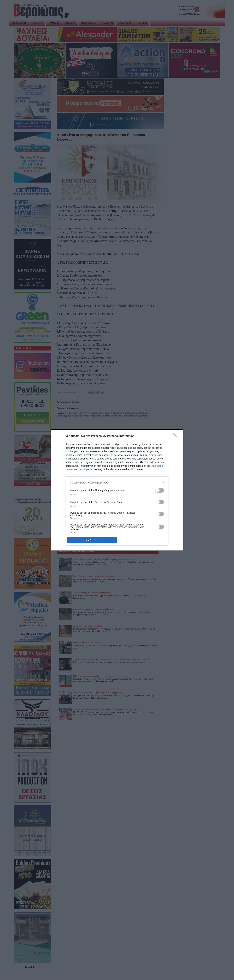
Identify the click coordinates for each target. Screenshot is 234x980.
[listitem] (117, 483)
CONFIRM (92, 540)
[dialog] (117, 490)
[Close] (176, 436)
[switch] (160, 490)
